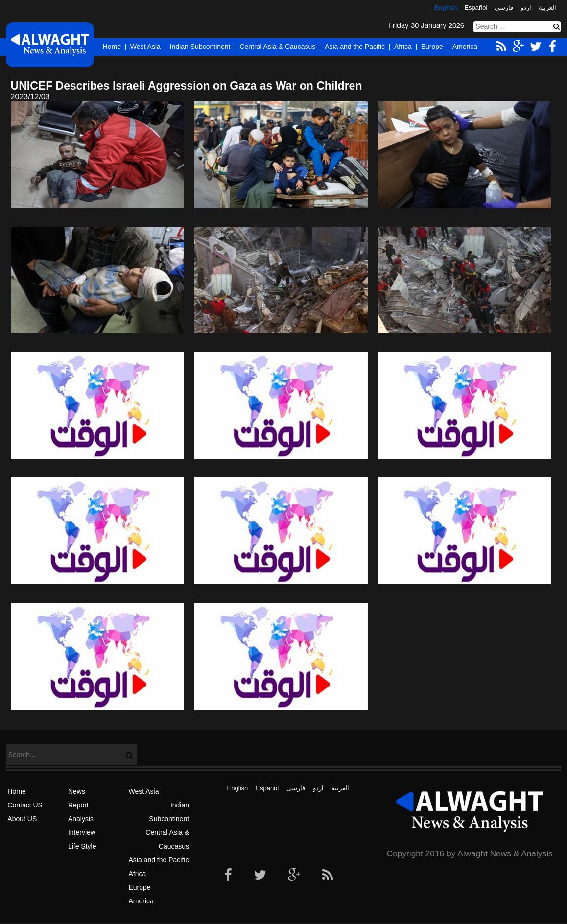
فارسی (504, 8)
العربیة (547, 8)
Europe (432, 47)
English (445, 8)
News (77, 791)
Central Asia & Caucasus (277, 47)
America (465, 47)
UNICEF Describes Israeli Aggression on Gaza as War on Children (187, 86)
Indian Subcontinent (200, 47)
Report (78, 805)
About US (22, 819)
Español (476, 8)
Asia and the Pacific (355, 47)
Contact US (25, 805)
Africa (403, 47)
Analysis (81, 819)
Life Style (82, 846)
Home (112, 47)
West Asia (145, 47)
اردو (526, 8)
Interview (82, 832)
